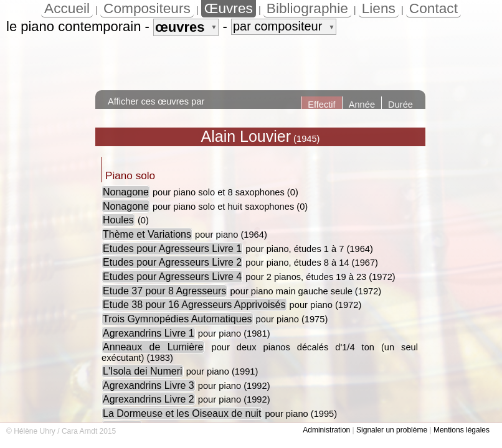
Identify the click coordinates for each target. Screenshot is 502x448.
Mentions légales (462, 430)
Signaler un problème (392, 430)
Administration (326, 430)
